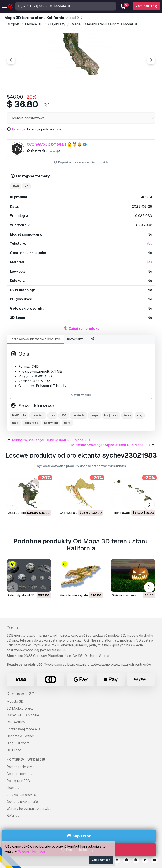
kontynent (51, 423)
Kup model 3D (21, 694)
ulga (15, 423)
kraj (140, 415)
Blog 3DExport (18, 743)
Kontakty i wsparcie (26, 759)
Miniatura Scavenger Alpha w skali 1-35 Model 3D (111, 445)
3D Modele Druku (20, 708)
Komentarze (75, 339)
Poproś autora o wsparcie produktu (81, 162)
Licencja (13, 788)
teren (127, 415)
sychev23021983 (46, 144)
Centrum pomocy (19, 774)
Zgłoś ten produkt (84, 329)
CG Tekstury (16, 722)
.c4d (16, 186)
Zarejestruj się (146, 6)
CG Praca (14, 750)
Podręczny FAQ (18, 781)
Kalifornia (19, 415)
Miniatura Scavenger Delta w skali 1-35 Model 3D (51, 440)
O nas (12, 628)
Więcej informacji (32, 851)
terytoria (78, 415)
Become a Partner (20, 736)
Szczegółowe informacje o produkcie (35, 339)
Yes (149, 243)
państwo (38, 415)
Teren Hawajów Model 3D (129, 513)
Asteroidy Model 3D (21, 595)
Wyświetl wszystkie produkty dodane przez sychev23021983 (81, 466)
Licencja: (19, 129)
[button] (149, 505)
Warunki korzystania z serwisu (29, 809)
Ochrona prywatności (23, 802)
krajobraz (111, 415)
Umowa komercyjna (21, 795)
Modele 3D (15, 701)
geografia (31, 423)
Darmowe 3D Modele (23, 715)
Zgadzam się (101, 860)
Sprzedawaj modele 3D (24, 729)
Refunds (13, 815)
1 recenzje (53, 151)
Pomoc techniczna (21, 767)
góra (67, 423)
